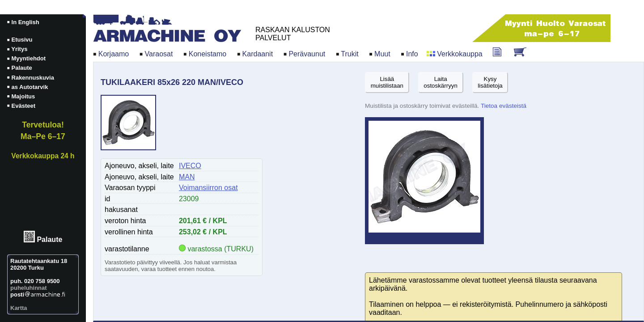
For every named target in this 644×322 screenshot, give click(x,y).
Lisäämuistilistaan (387, 82)
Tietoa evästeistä (504, 106)
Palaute (49, 240)
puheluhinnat (29, 288)
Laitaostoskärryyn (441, 82)
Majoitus (23, 96)
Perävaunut (307, 54)
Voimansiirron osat (208, 188)
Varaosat (159, 54)
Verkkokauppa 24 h (43, 156)
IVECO (190, 166)
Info (412, 54)
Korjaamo (114, 54)
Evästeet (23, 106)
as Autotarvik (30, 87)
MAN (187, 177)
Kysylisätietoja (490, 82)
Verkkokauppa (460, 54)
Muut (382, 54)
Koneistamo (208, 54)
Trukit (350, 54)
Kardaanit (258, 54)
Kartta (19, 308)
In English (25, 22)
